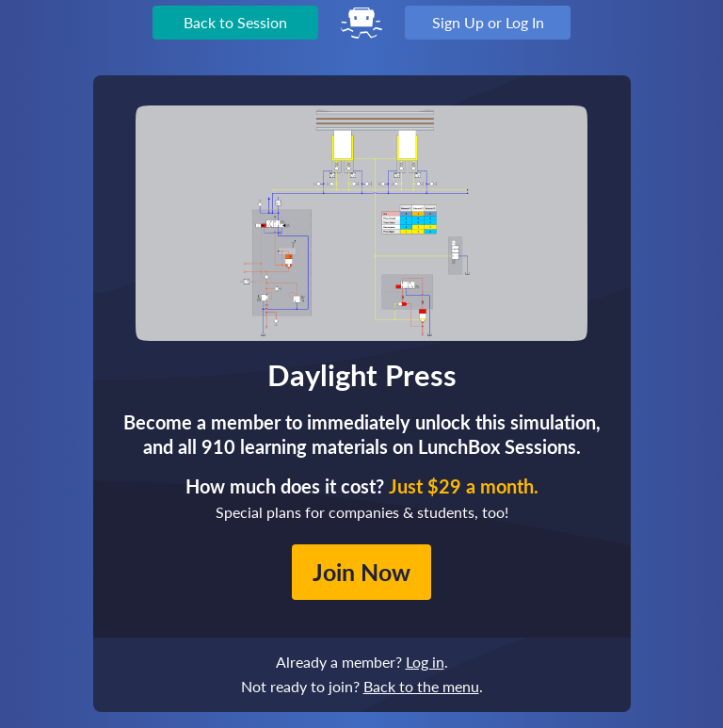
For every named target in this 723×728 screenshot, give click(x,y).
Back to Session (235, 22)
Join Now (361, 572)
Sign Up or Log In (488, 22)
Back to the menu (421, 686)
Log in (425, 662)
